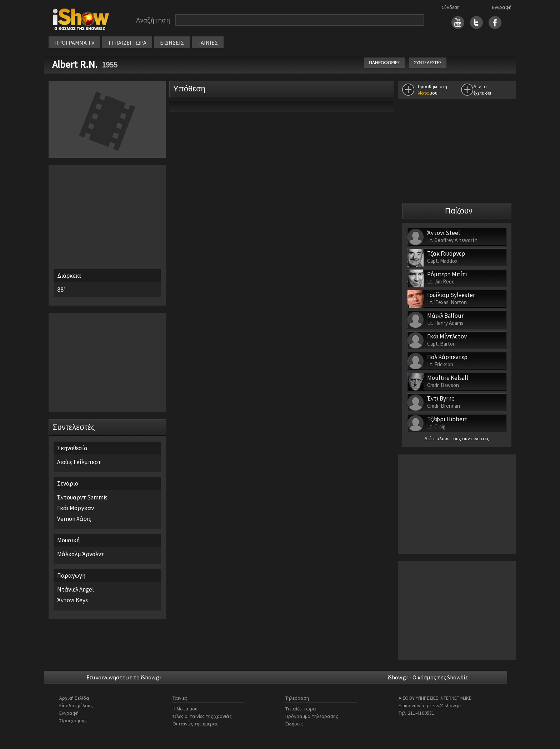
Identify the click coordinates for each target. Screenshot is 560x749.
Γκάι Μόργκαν (76, 508)
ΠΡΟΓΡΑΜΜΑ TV (74, 42)
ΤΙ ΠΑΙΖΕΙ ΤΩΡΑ (127, 42)
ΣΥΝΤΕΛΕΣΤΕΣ (428, 63)
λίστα (423, 93)
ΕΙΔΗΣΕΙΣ (172, 42)
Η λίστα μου (185, 709)
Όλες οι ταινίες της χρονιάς (202, 716)
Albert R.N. (76, 64)
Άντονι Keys (72, 600)
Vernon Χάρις (74, 519)
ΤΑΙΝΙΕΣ (208, 42)
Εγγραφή (502, 7)
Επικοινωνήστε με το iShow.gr (124, 677)
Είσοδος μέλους (76, 705)
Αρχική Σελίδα (74, 698)
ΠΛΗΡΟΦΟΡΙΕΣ (384, 63)
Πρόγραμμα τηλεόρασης (312, 716)
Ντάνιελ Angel (76, 589)
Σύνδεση (451, 7)
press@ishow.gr (444, 705)
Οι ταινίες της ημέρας (196, 724)
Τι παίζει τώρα (301, 709)
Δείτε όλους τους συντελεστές (457, 438)
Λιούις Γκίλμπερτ (79, 462)
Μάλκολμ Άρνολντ (81, 554)
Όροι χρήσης (73, 720)
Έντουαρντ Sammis (82, 497)
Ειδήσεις (294, 724)
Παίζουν (459, 211)
